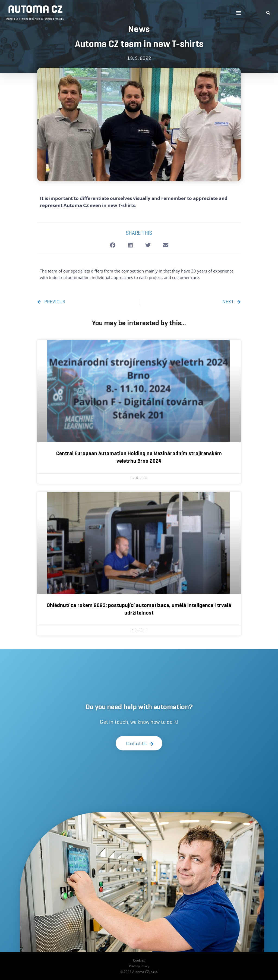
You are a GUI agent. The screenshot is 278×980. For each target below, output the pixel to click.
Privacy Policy (139, 966)
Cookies (139, 960)
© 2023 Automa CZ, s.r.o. (139, 972)
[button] (239, 13)
